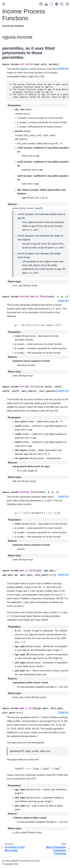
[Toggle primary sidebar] (4, 4)
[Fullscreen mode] (52, 4)
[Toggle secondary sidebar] (67, 4)
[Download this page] (46, 4)
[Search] (62, 4)
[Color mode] (57, 4)
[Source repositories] (41, 4)
